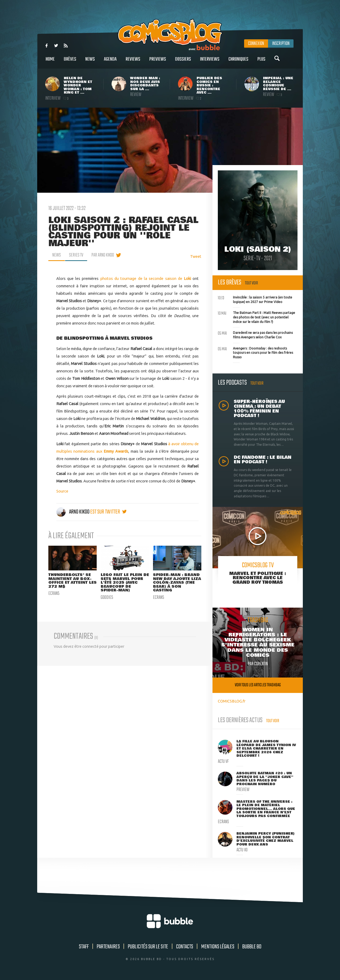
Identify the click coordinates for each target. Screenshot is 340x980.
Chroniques (238, 62)
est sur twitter (109, 512)
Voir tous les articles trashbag (258, 685)
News (90, 62)
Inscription (281, 44)
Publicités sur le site (148, 947)
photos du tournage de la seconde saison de (147, 278)
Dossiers (183, 62)
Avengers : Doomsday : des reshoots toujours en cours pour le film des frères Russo (255, 352)
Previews (158, 62)
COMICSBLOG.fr (232, 701)
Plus (261, 62)
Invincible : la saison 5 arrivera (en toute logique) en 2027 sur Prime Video (255, 299)
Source (62, 491)
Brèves (70, 62)
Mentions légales (218, 947)
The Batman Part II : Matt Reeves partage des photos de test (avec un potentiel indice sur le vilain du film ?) (256, 317)
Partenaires (108, 947)
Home (50, 62)
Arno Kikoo (73, 512)
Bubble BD (252, 947)
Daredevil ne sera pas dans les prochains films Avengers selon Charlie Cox (255, 334)
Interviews (210, 62)
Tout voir (251, 283)
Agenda (110, 62)
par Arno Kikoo (103, 255)
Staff (84, 947)
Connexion (256, 44)
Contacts (185, 947)
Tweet (196, 256)
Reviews (133, 62)
